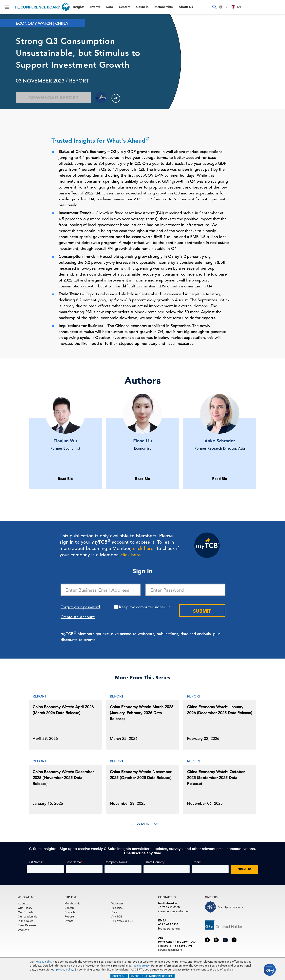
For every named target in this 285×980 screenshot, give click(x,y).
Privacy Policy (44, 962)
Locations (24, 930)
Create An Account (78, 617)
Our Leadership (28, 916)
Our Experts (26, 912)
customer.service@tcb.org (174, 911)
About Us (186, 7)
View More (142, 824)
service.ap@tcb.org (170, 950)
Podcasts (117, 908)
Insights (79, 7)
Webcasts (117, 903)
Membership (164, 7)
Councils (142, 7)
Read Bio (65, 479)
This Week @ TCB (122, 921)
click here (143, 548)
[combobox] (236, 7)
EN (236, 7)
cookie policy (142, 966)
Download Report (53, 98)
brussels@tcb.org (169, 929)
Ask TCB (117, 916)
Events (95, 7)
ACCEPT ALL (119, 976)
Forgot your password (80, 607)
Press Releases (27, 925)
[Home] (42, 7)
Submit (202, 611)
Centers (125, 7)
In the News (25, 921)
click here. (131, 555)
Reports (69, 916)
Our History (25, 908)
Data (109, 7)
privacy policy (65, 970)
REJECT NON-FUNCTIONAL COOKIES (152, 976)
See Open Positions (230, 907)
